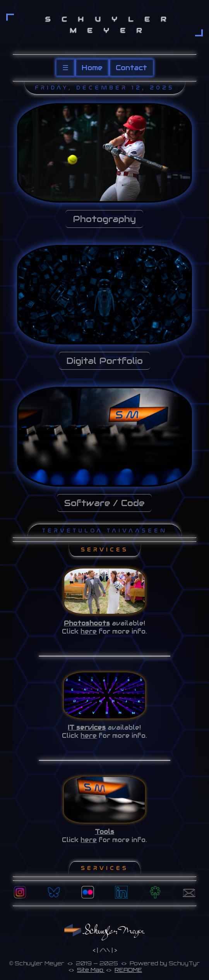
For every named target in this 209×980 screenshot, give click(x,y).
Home (92, 68)
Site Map (91, 970)
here (89, 631)
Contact (131, 68)
